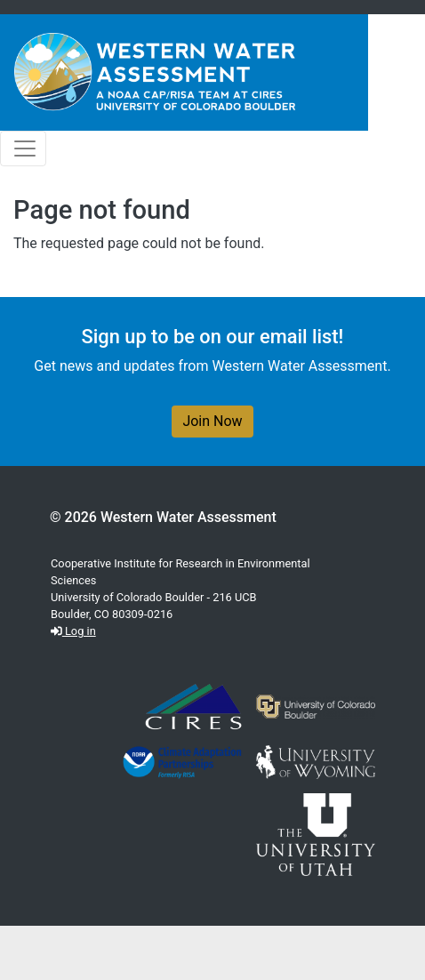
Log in (73, 631)
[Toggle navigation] (23, 149)
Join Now (212, 421)
